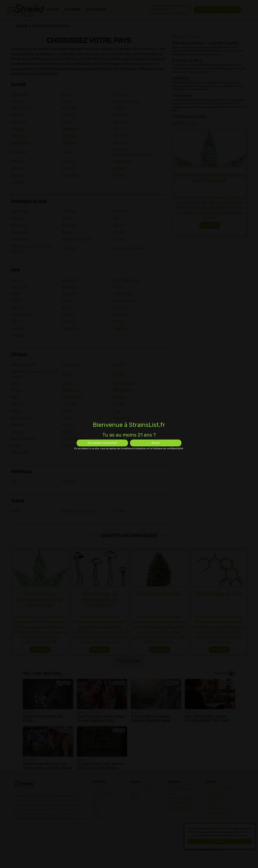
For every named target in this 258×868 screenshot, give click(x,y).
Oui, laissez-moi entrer (102, 443)
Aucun (156, 443)
